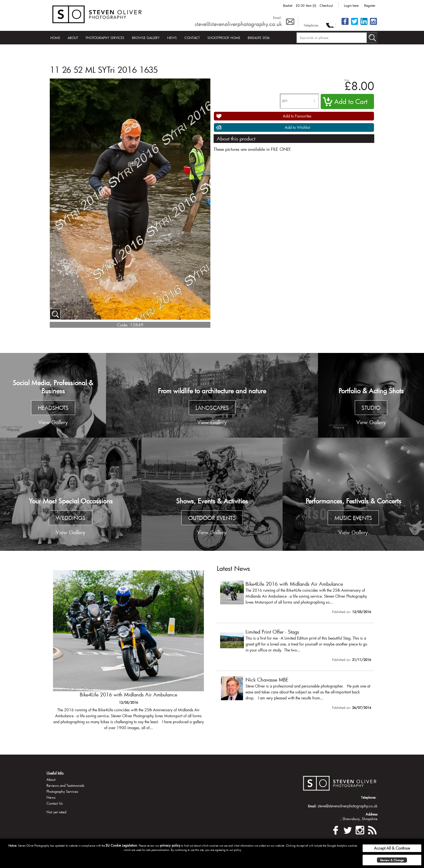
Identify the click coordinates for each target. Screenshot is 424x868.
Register (370, 5)
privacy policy (170, 845)
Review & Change (392, 860)
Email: (277, 18)
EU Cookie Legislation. (122, 845)
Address (372, 814)
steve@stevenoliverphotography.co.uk (238, 24)
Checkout (326, 5)
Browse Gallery (146, 38)
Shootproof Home (224, 38)
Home (55, 38)
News (172, 38)
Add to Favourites (297, 116)
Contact (192, 38)
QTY (285, 101)
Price (347, 80)
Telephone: (311, 25)
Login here (351, 5)
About (73, 38)
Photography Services (105, 38)
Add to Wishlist (297, 127)
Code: (123, 325)
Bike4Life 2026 (259, 38)
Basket (288, 5)
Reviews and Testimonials (65, 785)
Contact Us (55, 803)
